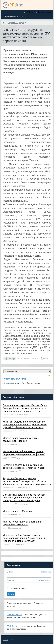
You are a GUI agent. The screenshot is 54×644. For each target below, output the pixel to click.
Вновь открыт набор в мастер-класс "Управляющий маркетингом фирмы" (24, 453)
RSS (49, 376)
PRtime (6, 640)
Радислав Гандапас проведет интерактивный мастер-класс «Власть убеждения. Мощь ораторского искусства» (27, 481)
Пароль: (10, 580)
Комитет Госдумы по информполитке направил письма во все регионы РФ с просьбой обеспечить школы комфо (25, 425)
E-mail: (10, 572)
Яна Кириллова (8, 488)
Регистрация (46, 572)
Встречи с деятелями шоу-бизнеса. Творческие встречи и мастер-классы (24, 466)
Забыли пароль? (45, 580)
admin (5, 444)
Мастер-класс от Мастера (17, 511)
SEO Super (12, 626)
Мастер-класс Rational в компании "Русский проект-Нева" (22, 523)
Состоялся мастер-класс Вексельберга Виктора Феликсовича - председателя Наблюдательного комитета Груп (25, 408)
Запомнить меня (18, 588)
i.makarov (6, 544)
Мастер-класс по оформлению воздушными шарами (20, 439)
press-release (8, 431)
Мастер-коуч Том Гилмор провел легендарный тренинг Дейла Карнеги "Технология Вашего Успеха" (24, 538)
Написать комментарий (17, 379)
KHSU (46, 358)
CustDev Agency (14, 615)
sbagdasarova (8, 414)
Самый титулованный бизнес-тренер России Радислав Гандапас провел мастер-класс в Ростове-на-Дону (24, 498)
